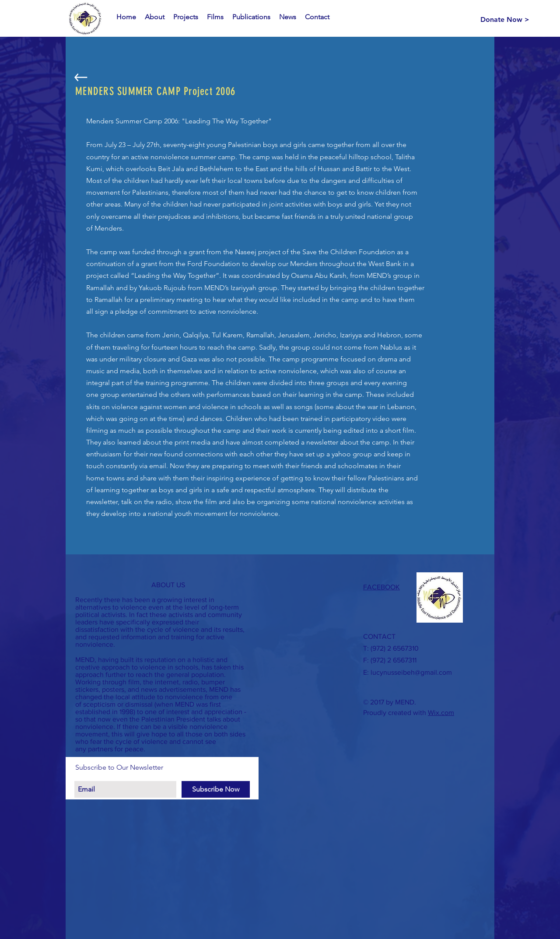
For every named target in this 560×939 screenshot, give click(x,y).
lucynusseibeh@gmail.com (411, 672)
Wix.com (441, 713)
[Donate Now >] (505, 20)
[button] (155, 17)
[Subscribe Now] (216, 789)
